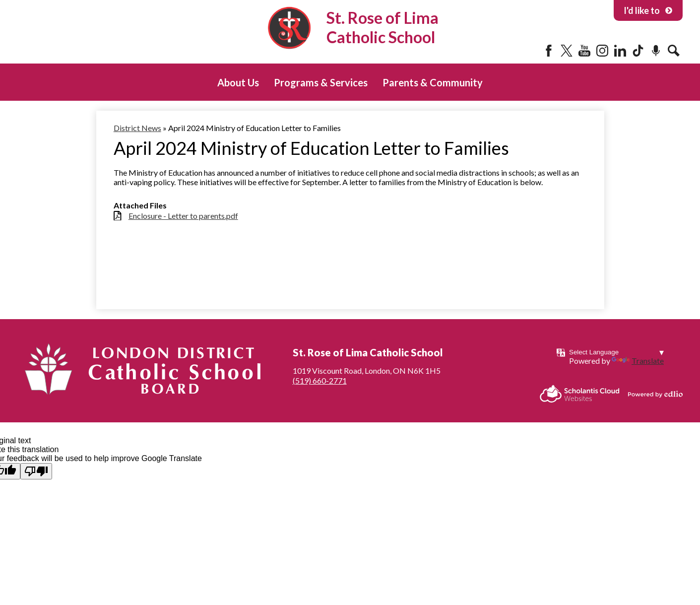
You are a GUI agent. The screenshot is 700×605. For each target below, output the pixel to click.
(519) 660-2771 (320, 380)
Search (674, 51)
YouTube (584, 51)
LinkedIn (620, 51)
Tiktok (638, 51)
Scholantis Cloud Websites (580, 394)
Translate (638, 361)
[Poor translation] (36, 471)
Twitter (567, 51)
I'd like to (648, 10)
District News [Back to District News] (137, 128)
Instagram (602, 51)
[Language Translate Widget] (616, 352)
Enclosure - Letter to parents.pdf (183, 216)
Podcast (656, 51)
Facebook (549, 51)
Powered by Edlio (655, 394)
